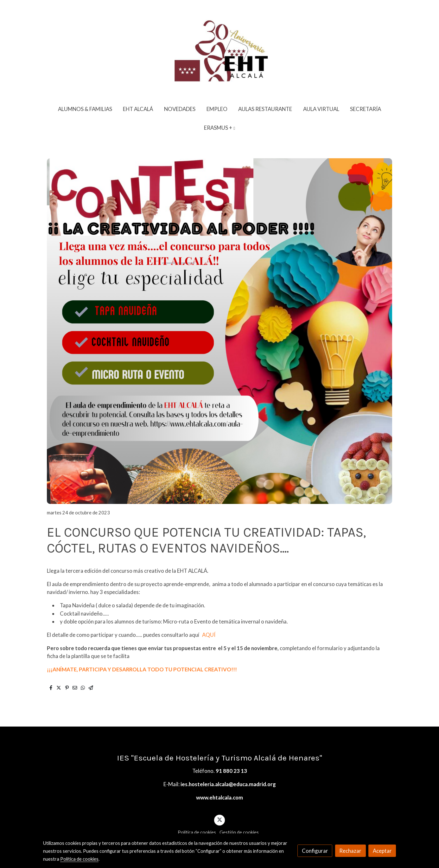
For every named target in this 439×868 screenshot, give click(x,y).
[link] (220, 50)
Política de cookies (197, 832)
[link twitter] (220, 819)
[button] (220, 128)
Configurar (315, 851)
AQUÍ (209, 635)
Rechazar (350, 851)
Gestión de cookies (239, 832)
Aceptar (382, 851)
